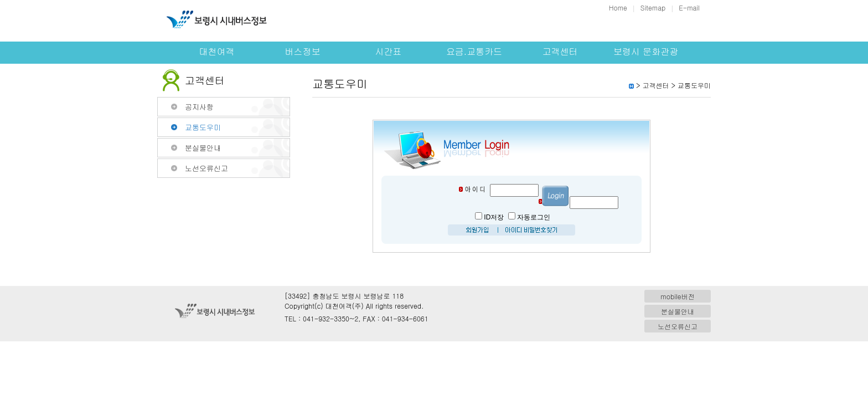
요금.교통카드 (474, 51)
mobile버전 (677, 296)
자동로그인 (534, 217)
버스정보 (303, 51)
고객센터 (560, 51)
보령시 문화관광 (646, 51)
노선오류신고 (206, 168)
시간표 (389, 51)
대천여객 (217, 51)
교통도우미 (203, 127)
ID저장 (494, 217)
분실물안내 (203, 148)
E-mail (689, 7)
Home (618, 7)
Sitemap (653, 7)
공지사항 (199, 107)
